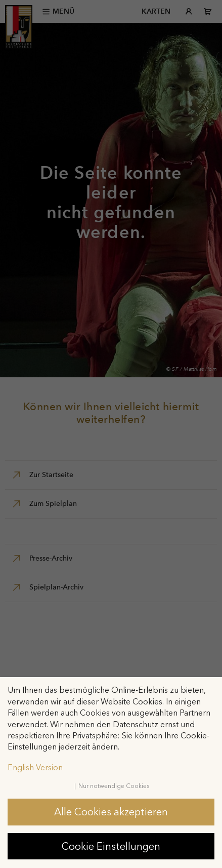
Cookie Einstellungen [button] (111, 846)
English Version (35, 767)
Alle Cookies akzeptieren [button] (111, 812)
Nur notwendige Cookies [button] (114, 786)
